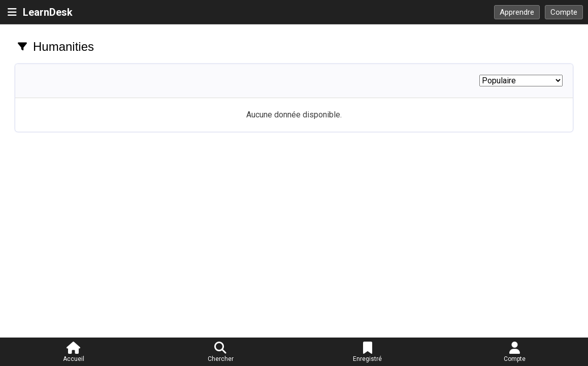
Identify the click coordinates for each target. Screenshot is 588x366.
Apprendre (517, 12)
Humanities (63, 47)
